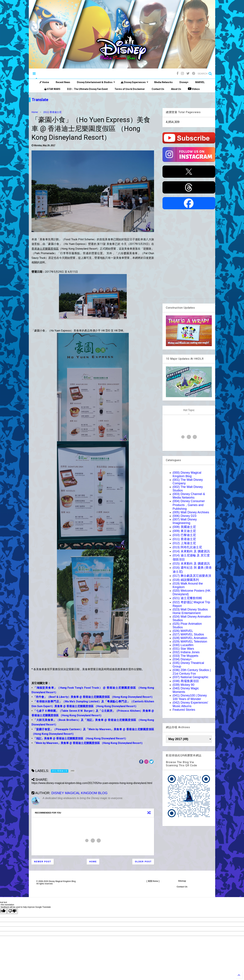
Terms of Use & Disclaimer (130, 89)
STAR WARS (52, 89)
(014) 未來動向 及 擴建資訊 (191, 551)
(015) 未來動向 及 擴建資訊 (191, 564)
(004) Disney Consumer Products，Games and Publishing (189, 505)
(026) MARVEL (183, 631)
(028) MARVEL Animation (190, 638)
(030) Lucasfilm (183, 645)
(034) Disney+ (182, 659)
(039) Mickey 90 (184, 685)
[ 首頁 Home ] (153, 881)
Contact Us (158, 89)
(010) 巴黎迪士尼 (184, 535)
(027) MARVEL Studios (188, 634)
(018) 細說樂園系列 (186, 580)
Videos (194, 89)
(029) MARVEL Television (190, 642)
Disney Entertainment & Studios (96, 82)
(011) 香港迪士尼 (52, 112)
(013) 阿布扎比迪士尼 (187, 547)
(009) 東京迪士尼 (184, 531)
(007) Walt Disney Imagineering (185, 521)
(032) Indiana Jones (186, 652)
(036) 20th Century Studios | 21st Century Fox (192, 672)
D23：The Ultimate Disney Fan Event (87, 89)
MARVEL (200, 82)
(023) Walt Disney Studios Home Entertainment (190, 611)
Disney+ (184, 82)
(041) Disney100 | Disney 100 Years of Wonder (190, 697)
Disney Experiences (135, 82)
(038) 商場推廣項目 (186, 681)
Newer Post (43, 862)
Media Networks (163, 82)
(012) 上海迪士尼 (184, 543)
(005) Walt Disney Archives (191, 512)
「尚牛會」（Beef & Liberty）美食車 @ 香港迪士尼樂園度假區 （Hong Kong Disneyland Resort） (94, 697)
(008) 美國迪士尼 (184, 527)
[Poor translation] (12, 911)
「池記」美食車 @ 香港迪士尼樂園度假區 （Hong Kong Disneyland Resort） (80, 738)
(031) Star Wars (183, 649)
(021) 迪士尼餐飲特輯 (187, 598)
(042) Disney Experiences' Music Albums (190, 704)
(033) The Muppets (186, 656)
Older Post (143, 862)
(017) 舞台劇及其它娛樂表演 (192, 576)
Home (44, 82)
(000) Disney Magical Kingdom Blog (187, 474)
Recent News (63, 82)
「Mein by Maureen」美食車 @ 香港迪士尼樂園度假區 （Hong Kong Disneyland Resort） (89, 743)
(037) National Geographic (191, 677)
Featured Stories (184, 710)
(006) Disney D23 (185, 516)
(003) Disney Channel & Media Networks (189, 496)
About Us (176, 89)
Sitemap (182, 881)
